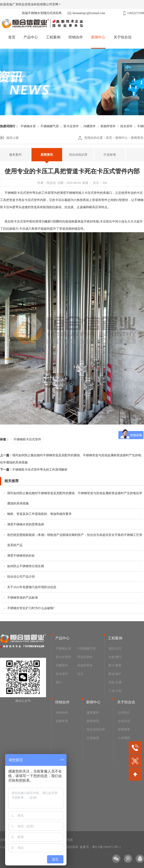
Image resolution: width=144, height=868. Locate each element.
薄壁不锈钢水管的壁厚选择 (26, 524)
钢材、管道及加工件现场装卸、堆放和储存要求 (39, 514)
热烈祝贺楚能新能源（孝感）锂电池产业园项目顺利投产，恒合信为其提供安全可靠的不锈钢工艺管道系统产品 (75, 540)
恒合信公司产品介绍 (21, 577)
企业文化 (124, 721)
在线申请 (62, 721)
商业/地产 (115, 674)
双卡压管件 (71, 126)
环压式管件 (85, 657)
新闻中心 (98, 37)
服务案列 (15, 155)
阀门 (59, 682)
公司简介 (124, 713)
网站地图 (67, 840)
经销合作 (76, 37)
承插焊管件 (108, 126)
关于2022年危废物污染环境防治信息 (32, 587)
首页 (12, 37)
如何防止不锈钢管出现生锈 (26, 566)
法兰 (80, 674)
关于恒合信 (123, 37)
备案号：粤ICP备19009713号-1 (100, 847)
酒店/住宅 (115, 649)
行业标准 (110, 155)
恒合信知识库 (78, 155)
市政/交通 (115, 682)
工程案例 (53, 37)
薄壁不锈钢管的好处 (21, 556)
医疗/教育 (115, 665)
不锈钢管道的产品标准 (23, 598)
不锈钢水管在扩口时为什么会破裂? (31, 608)
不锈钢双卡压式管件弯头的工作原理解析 (34, 470)
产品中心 (31, 37)
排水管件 (126, 126)
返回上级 (13, 138)
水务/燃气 (115, 657)
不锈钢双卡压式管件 (18, 193)
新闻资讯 (137, 138)
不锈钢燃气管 (50, 126)
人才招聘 (124, 738)
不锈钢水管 (28, 126)
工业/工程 (115, 691)
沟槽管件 (90, 126)
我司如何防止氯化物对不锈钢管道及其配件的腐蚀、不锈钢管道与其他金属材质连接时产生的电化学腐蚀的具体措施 (71, 459)
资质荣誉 (124, 729)
